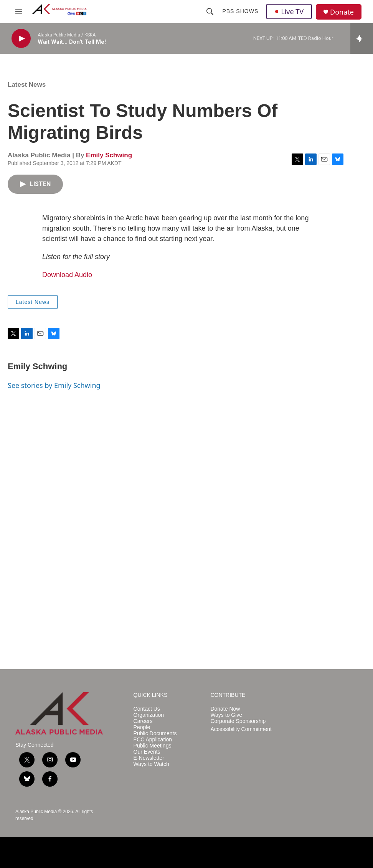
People (142, 727)
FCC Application (153, 740)
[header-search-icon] (210, 12)
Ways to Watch (151, 764)
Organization (149, 715)
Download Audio (67, 275)
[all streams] (362, 38)
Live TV (289, 12)
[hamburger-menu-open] (19, 12)
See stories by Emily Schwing (54, 385)
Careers (143, 721)
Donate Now (225, 709)
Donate (342, 12)
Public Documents (155, 734)
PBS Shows (240, 11)
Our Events (147, 752)
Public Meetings (153, 746)
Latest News (27, 85)
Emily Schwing (109, 155)
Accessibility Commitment (241, 729)
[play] (21, 39)
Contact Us (147, 709)
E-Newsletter (149, 758)
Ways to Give (226, 715)
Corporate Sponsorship (238, 721)
